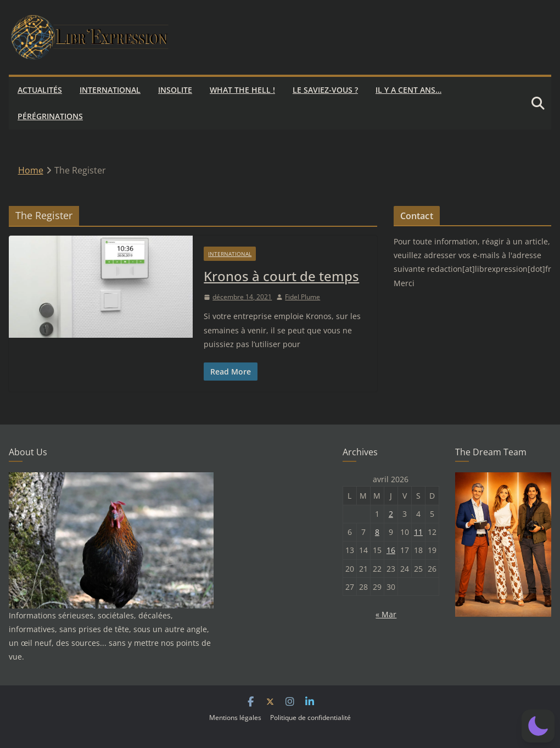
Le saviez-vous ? (325, 90)
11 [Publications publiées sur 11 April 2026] (418, 532)
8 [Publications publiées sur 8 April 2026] (377, 532)
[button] (538, 726)
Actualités (40, 90)
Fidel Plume (303, 297)
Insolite (175, 90)
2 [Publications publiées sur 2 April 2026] (391, 514)
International (110, 90)
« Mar (386, 614)
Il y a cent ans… (408, 90)
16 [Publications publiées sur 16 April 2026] (391, 550)
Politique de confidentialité (310, 718)
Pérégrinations (50, 116)
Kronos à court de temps (281, 276)
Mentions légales (235, 718)
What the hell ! (242, 90)
